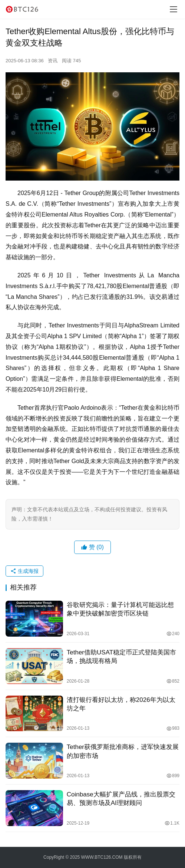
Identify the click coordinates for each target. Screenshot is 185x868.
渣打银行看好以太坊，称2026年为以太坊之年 (121, 704)
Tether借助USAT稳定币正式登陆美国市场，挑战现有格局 (121, 657)
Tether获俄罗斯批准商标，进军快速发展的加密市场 (123, 751)
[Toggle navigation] (174, 9)
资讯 (53, 61)
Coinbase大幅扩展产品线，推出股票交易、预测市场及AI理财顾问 (121, 799)
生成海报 (24, 571)
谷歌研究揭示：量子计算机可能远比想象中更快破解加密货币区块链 (120, 609)
